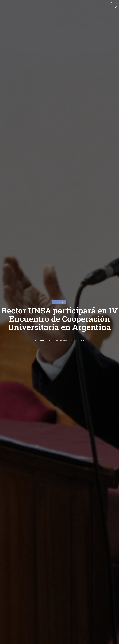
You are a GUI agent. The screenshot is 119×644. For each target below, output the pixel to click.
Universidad (59, 275)
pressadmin (40, 313)
